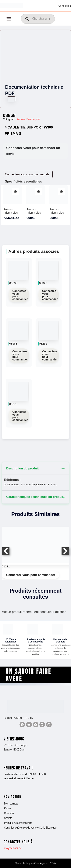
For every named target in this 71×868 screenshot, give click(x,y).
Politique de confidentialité (18, 823)
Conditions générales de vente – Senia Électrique (30, 828)
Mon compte (11, 804)
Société (8, 818)
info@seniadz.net (13, 848)
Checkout (9, 813)
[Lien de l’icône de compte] (65, 6)
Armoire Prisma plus (28, 119)
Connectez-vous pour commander (20, 295)
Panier (8, 808)
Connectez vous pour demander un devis (33, 151)
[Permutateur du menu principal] (9, 19)
